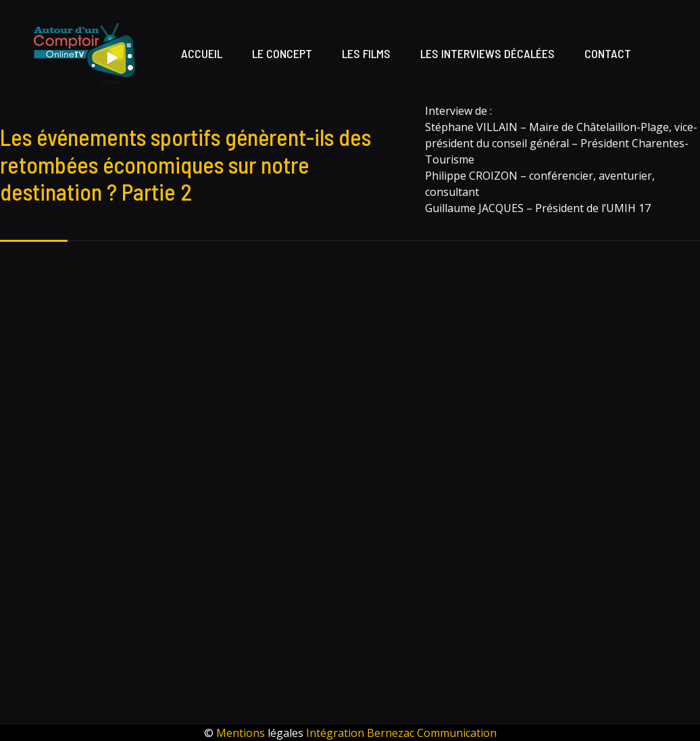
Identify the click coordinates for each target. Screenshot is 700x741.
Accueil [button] (202, 53)
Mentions (242, 733)
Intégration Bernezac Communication (401, 733)
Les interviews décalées (487, 53)
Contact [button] (608, 53)
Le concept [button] (282, 53)
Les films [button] (366, 53)
